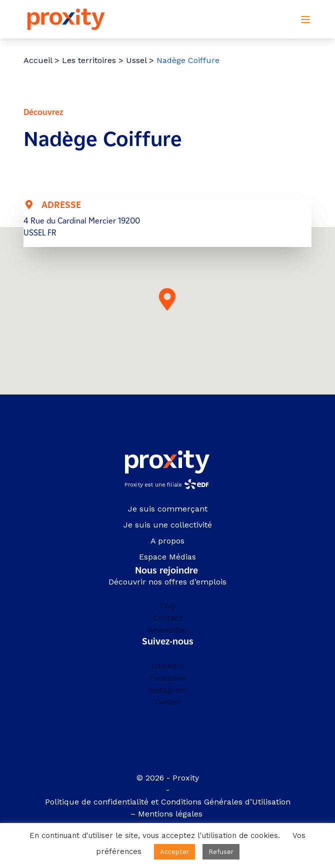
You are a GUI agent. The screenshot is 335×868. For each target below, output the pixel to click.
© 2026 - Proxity (168, 778)
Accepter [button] (174, 852)
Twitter (167, 702)
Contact (167, 618)
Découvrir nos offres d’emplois (167, 582)
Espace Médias (167, 557)
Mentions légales (171, 814)
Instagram (168, 690)
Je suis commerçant (168, 509)
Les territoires (89, 60)
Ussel (136, 60)
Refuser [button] (221, 852)
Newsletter (168, 630)
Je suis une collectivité (168, 525)
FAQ (168, 606)
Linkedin (167, 666)
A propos (167, 541)
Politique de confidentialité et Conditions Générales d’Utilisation (168, 802)
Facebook (168, 678)
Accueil (38, 60)
